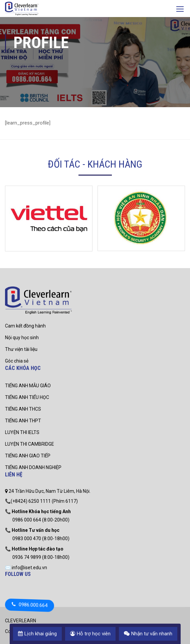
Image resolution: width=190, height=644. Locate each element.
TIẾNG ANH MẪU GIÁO (28, 386)
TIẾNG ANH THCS (23, 409)
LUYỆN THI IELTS (22, 432)
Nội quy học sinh (22, 338)
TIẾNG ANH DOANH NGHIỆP (33, 467)
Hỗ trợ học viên (90, 634)
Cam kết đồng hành (25, 326)
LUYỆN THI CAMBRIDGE (30, 444)
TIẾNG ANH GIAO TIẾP (28, 456)
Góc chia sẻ (17, 361)
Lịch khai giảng (37, 634)
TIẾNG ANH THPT (23, 421)
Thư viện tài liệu (21, 349)
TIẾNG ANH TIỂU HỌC (27, 397)
